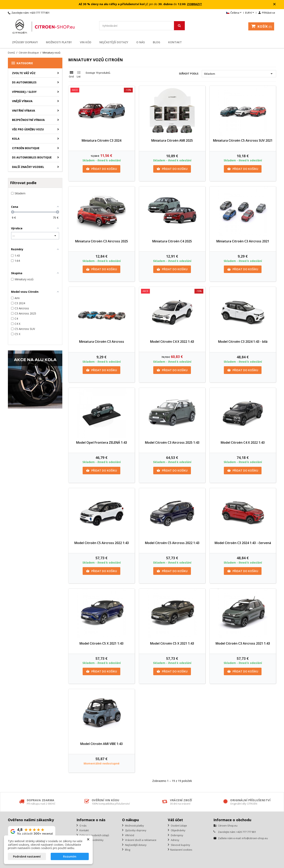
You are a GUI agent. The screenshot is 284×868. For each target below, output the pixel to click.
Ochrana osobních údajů (94, 835)
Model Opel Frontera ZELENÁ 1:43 (102, 442)
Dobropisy (177, 835)
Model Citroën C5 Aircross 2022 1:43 (102, 543)
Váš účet (175, 820)
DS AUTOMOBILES (24, 82)
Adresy (175, 840)
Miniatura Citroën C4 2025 (172, 241)
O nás (141, 42)
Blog (156, 42)
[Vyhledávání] (142, 26)
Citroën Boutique (26, 148)
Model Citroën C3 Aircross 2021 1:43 (243, 643)
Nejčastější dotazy (114, 42)
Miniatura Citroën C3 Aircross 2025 (102, 241)
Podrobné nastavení (27, 856)
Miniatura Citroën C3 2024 (101, 140)
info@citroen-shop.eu (255, 838)
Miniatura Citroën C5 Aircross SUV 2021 (243, 140)
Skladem (239, 74)
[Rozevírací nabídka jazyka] (234, 13)
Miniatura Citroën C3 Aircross (102, 342)
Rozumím (70, 856)
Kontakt (175, 42)
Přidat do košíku (101, 169)
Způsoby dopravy (25, 42)
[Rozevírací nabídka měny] (250, 13)
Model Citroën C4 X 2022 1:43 (172, 342)
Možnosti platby (59, 42)
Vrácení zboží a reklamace (140, 840)
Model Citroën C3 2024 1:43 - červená (243, 543)
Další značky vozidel (28, 167)
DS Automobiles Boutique (32, 157)
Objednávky (178, 830)
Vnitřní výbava (24, 111)
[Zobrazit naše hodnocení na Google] (32, 832)
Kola (16, 139)
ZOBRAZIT (194, 4)
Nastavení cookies (181, 850)
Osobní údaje (179, 826)
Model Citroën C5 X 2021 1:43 (101, 643)
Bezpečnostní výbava (28, 120)
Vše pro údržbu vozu (28, 129)
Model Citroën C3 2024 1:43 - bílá (243, 342)
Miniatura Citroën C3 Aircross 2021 (243, 241)
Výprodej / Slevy (24, 92)
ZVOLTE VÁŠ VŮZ (24, 73)
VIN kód (86, 42)
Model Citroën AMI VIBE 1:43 (101, 744)
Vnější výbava (22, 101)
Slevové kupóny (180, 845)
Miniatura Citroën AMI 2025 (172, 140)
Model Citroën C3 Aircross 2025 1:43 (172, 442)
